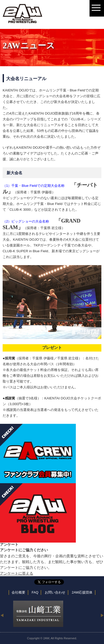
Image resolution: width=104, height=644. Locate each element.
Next (102, 615)
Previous (2, 615)
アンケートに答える (17, 573)
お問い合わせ (55, 593)
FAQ (35, 593)
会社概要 (18, 593)
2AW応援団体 (82, 593)
